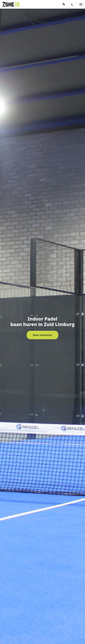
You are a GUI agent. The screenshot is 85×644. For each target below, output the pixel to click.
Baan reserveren (43, 335)
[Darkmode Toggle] (72, 4)
